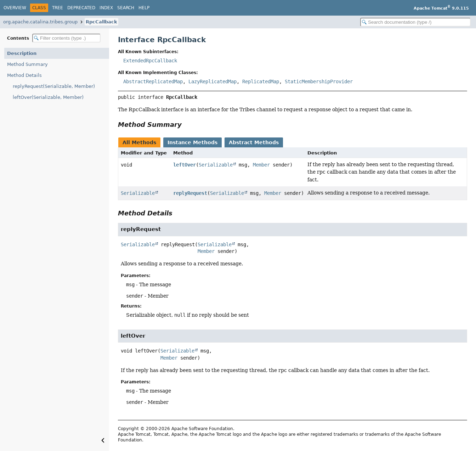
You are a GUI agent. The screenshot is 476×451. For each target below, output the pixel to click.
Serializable (216, 165)
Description (22, 53)
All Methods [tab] (139, 142)
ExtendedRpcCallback (150, 61)
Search (126, 8)
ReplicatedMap (261, 81)
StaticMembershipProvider (319, 81)
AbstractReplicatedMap (153, 81)
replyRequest (190, 193)
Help (144, 8)
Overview (15, 8)
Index (106, 8)
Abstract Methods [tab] (254, 142)
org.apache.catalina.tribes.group (40, 22)
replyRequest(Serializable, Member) (54, 86)
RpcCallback (101, 22)
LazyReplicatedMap (212, 81)
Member (261, 165)
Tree (58, 8)
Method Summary (27, 64)
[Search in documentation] (415, 22)
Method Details (24, 75)
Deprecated (81, 8)
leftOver (185, 165)
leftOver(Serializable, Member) (48, 97)
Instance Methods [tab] (192, 142)
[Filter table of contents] (66, 38)
